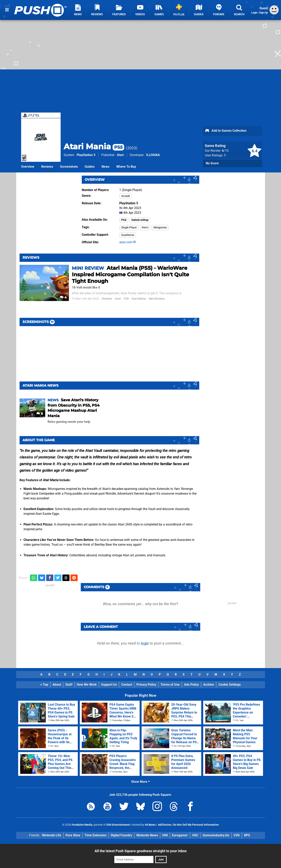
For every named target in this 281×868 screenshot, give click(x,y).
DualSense (128, 235)
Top (44, 685)
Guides (90, 167)
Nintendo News (147, 835)
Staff (69, 685)
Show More (140, 782)
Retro (145, 228)
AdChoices (164, 825)
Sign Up (263, 13)
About (57, 685)
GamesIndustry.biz (216, 835)
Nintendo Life (52, 835)
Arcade (126, 196)
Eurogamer (180, 835)
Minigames (160, 228)
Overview (28, 167)
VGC (195, 835)
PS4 (124, 220)
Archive (209, 685)
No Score (212, 163)
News (105, 167)
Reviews (47, 167)
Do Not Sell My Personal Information (196, 825)
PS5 (126, 299)
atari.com (127, 242)
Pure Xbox (73, 835)
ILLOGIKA (153, 155)
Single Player (129, 228)
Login (254, 13)
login (145, 643)
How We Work (87, 685)
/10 (225, 151)
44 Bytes (150, 825)
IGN (165, 835)
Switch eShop (140, 220)
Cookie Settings (230, 685)
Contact (127, 685)
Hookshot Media (82, 825)
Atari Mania (94, 146)
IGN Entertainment (118, 825)
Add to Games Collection (226, 131)
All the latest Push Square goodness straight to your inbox (141, 851)
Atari (120, 155)
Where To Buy (126, 167)
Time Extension (95, 835)
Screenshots (69, 167)
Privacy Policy (146, 685)
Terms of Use (170, 685)
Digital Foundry (121, 835)
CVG (237, 835)
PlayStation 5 (86, 155)
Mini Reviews (157, 299)
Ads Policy (191, 685)
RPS (247, 835)
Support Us (109, 685)
